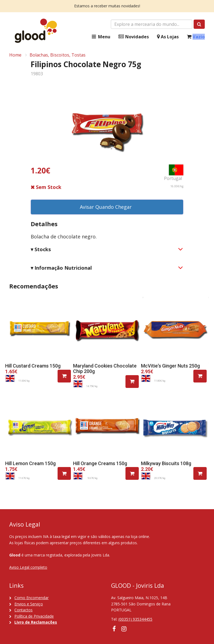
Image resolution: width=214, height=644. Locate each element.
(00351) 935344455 (135, 619)
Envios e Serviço (29, 604)
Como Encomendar (32, 598)
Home (15, 55)
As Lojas (168, 37)
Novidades (134, 37)
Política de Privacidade (34, 616)
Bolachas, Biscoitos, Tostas (58, 55)
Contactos (23, 610)
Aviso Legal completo (28, 567)
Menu (100, 37)
